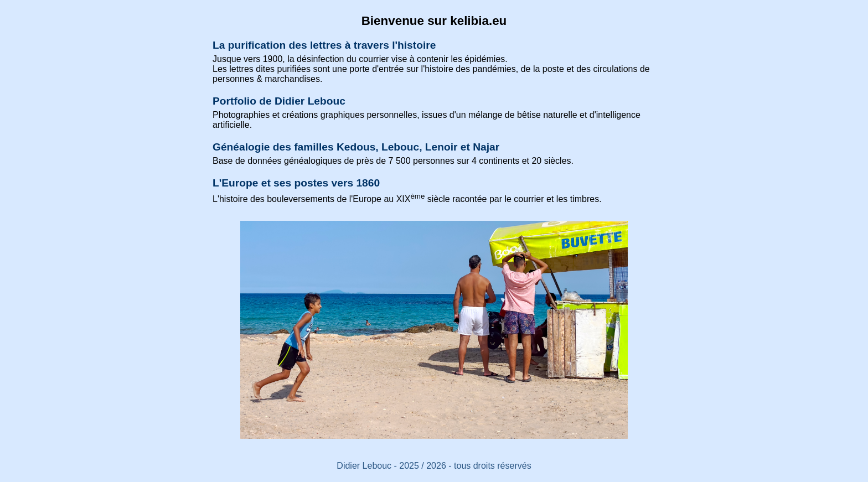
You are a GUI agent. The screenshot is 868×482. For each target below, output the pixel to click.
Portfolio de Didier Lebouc (279, 101)
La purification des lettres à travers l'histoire (324, 45)
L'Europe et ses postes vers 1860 (296, 183)
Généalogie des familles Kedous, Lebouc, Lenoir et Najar (356, 147)
